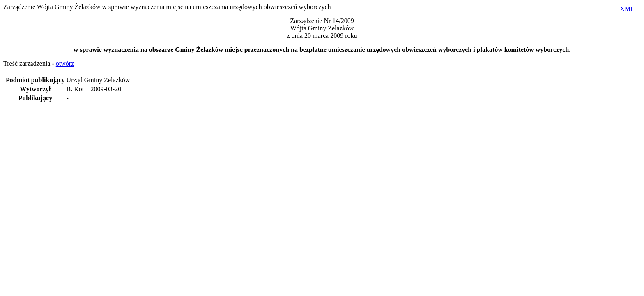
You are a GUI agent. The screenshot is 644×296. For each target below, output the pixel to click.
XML (627, 9)
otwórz (65, 64)
